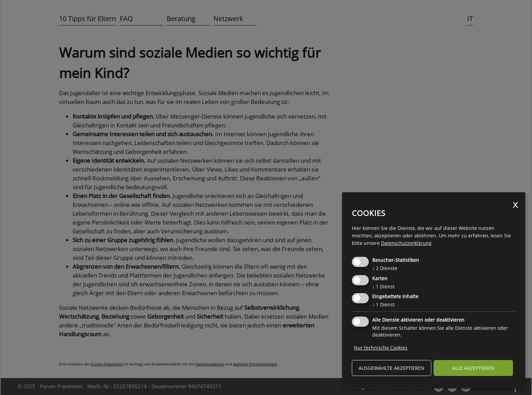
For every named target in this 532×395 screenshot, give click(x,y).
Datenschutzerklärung (406, 243)
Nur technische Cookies (381, 348)
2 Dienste (385, 268)
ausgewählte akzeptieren (392, 368)
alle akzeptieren (473, 368)
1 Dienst (383, 286)
